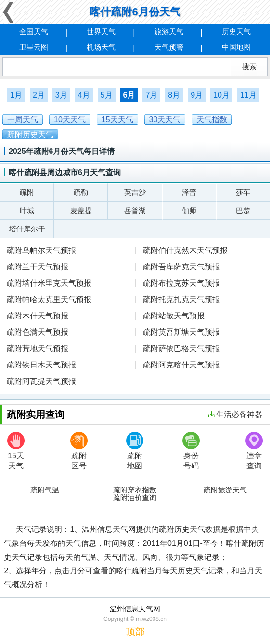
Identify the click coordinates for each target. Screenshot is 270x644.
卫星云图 (34, 47)
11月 (248, 95)
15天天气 (16, 451)
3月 (61, 95)
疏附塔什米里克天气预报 (49, 283)
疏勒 (81, 192)
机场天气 (101, 47)
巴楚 (243, 210)
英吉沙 (135, 192)
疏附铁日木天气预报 (41, 365)
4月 (84, 95)
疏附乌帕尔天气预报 (41, 250)
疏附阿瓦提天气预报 (41, 381)
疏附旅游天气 (225, 490)
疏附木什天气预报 (38, 316)
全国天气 (34, 32)
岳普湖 (135, 210)
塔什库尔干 (27, 229)
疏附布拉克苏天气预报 (181, 283)
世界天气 (101, 32)
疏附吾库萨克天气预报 (181, 267)
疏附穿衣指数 (135, 490)
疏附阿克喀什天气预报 (181, 365)
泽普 (189, 192)
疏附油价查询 (135, 498)
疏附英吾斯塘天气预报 (181, 332)
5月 (107, 95)
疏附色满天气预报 (38, 332)
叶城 (27, 210)
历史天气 (236, 32)
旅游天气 (169, 32)
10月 (221, 95)
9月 (197, 95)
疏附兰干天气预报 (38, 267)
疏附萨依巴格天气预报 (181, 348)
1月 (16, 95)
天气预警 (169, 47)
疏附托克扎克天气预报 (181, 299)
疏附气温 (45, 490)
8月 (174, 95)
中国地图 (236, 47)
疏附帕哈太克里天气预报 (49, 299)
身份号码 (191, 451)
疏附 (27, 192)
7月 (151, 95)
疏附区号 (79, 451)
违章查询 (254, 451)
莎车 (243, 192)
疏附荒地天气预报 (38, 348)
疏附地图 (135, 451)
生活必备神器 (235, 414)
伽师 (189, 210)
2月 (39, 95)
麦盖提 (81, 210)
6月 (129, 95)
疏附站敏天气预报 (174, 316)
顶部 (135, 631)
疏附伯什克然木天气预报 (185, 250)
